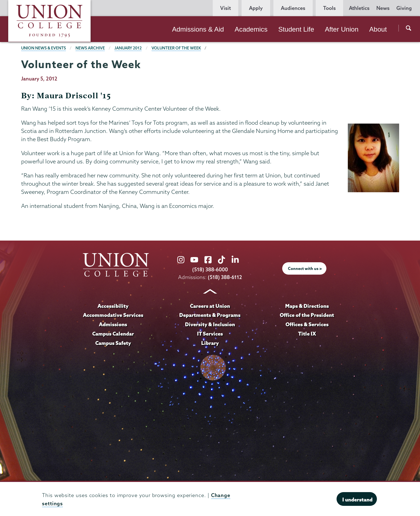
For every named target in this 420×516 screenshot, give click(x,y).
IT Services (210, 333)
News (383, 8)
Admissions (113, 324)
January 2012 (128, 48)
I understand (357, 500)
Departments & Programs (210, 315)
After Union (341, 29)
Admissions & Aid (198, 29)
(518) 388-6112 (225, 277)
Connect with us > (305, 269)
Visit (226, 8)
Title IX (307, 333)
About (378, 29)
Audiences (293, 8)
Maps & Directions (307, 306)
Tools (329, 8)
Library (210, 343)
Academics (251, 29)
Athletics (359, 8)
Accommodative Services (113, 315)
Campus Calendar (113, 333)
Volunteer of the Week (177, 48)
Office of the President (307, 315)
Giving (404, 8)
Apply (256, 8)
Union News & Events (44, 48)
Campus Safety (113, 343)
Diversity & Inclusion (210, 324)
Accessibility (113, 306)
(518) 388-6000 (210, 270)
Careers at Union (210, 306)
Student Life (296, 29)
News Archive (90, 48)
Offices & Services (307, 324)
